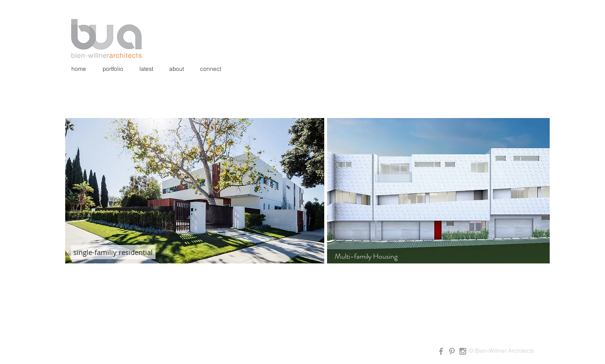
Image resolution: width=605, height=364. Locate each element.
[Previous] (340, 191)
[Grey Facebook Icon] (441, 351)
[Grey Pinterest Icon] (452, 351)
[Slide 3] (445, 249)
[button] (195, 191)
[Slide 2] (434, 249)
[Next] (536, 191)
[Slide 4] (456, 249)
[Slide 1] (422, 249)
